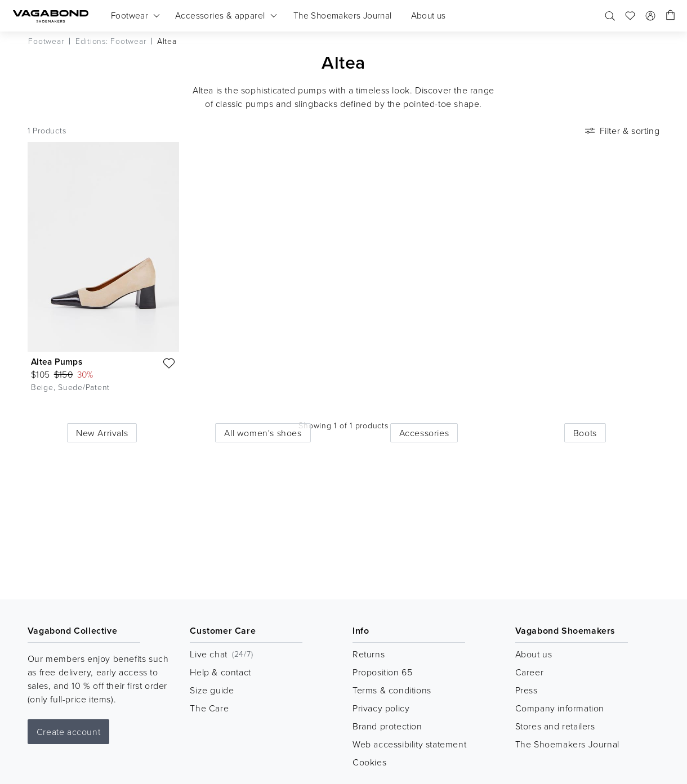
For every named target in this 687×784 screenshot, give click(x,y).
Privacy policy (381, 708)
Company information (560, 708)
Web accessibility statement (409, 744)
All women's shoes (263, 433)
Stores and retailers (555, 726)
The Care (209, 708)
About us (534, 654)
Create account (68, 732)
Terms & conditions (392, 690)
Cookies (369, 762)
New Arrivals (102, 433)
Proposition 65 (382, 672)
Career (530, 672)
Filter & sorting (621, 131)
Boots (585, 433)
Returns (369, 654)
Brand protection (387, 726)
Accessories (424, 433)
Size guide (212, 690)
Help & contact (220, 672)
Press (527, 690)
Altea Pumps (57, 362)
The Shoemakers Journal (567, 744)
